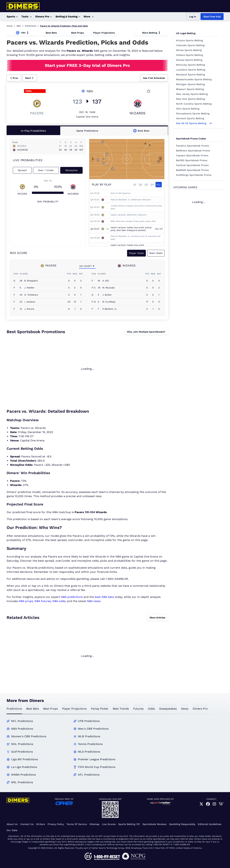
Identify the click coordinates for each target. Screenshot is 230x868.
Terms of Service (77, 824)
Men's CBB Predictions (93, 729)
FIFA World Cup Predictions (97, 767)
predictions (14, 709)
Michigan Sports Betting (190, 84)
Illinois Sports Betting (189, 50)
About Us (12, 824)
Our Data (12, 830)
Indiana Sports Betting (189, 55)
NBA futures (43, 601)
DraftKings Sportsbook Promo (194, 175)
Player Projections (104, 33)
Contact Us (27, 824)
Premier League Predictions (97, 759)
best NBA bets (104, 597)
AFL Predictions (89, 775)
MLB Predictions (89, 736)
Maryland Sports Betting (191, 74)
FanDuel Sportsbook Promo (192, 165)
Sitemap (95, 824)
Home (10, 26)
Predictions (30, 26)
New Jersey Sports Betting (192, 94)
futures (138, 709)
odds (151, 709)
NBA (19, 26)
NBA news (94, 601)
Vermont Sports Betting (190, 118)
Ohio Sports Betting (188, 109)
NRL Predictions (22, 782)
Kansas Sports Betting (189, 60)
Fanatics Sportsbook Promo (193, 146)
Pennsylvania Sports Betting (193, 113)
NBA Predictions (22, 729)
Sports (12, 17)
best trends (121, 709)
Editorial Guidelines (210, 824)
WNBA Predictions (23, 775)
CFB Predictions (89, 721)
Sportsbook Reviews (154, 824)
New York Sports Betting (191, 99)
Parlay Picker (100, 709)
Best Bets (51, 33)
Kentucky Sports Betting (191, 65)
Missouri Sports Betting (190, 89)
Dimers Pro (44, 17)
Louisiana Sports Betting (191, 70)
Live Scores (109, 824)
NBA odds (59, 601)
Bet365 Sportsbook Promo (192, 160)
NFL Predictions (22, 721)
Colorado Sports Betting (190, 45)
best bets (33, 709)
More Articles (157, 618)
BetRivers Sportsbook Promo (193, 151)
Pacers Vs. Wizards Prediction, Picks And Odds (64, 26)
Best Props (78, 33)
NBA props (26, 601)
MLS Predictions (89, 752)
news (185, 709)
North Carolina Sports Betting (194, 104)
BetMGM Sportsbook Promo (192, 170)
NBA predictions (72, 597)
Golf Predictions (22, 752)
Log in (193, 17)
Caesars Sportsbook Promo (192, 155)
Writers (41, 824)
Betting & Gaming (68, 17)
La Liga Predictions (24, 767)
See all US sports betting (194, 123)
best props (51, 709)
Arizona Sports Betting (189, 40)
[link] (201, 804)
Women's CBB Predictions (29, 736)
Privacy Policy (56, 824)
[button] (14, 78)
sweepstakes (168, 709)
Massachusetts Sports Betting (194, 79)
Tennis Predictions (90, 744)
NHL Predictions (22, 744)
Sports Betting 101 (129, 824)
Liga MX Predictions (24, 759)
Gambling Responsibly (182, 824)
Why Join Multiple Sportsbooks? (146, 332)
